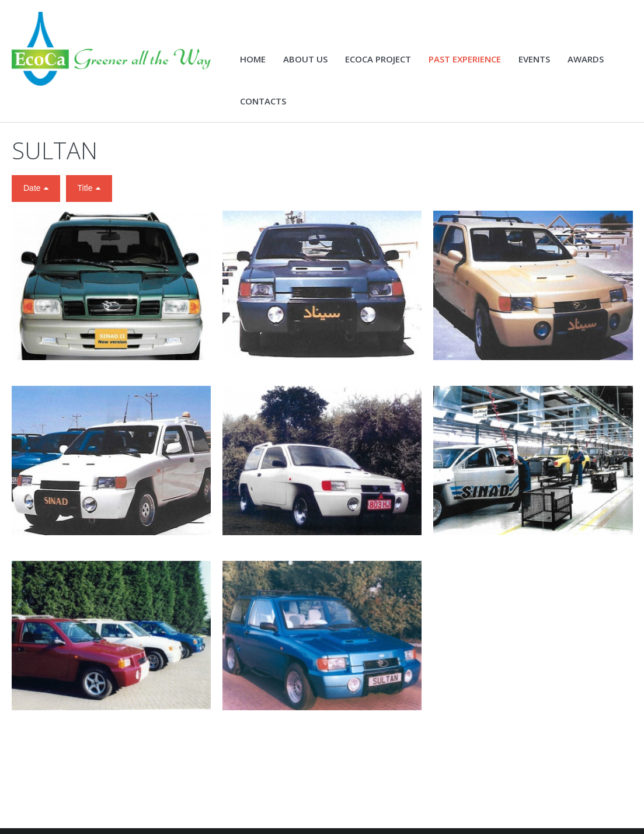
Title (85, 188)
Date (32, 188)
